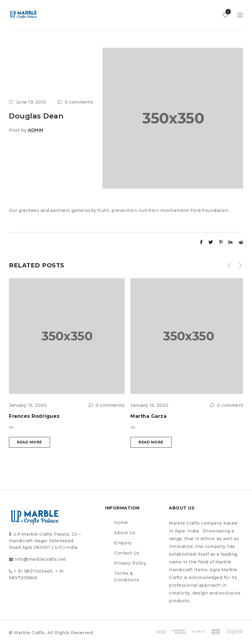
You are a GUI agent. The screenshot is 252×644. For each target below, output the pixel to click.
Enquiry (123, 543)
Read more (29, 442)
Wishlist (227, 12)
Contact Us (127, 553)
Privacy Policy (130, 563)
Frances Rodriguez (34, 416)
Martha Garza (148, 416)
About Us (125, 533)
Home (121, 523)
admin (36, 130)
